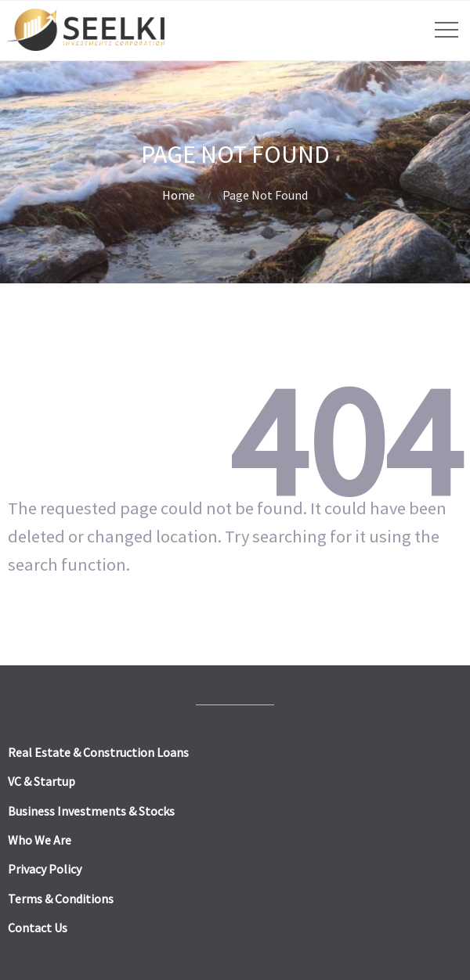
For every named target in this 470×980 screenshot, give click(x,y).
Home (179, 195)
